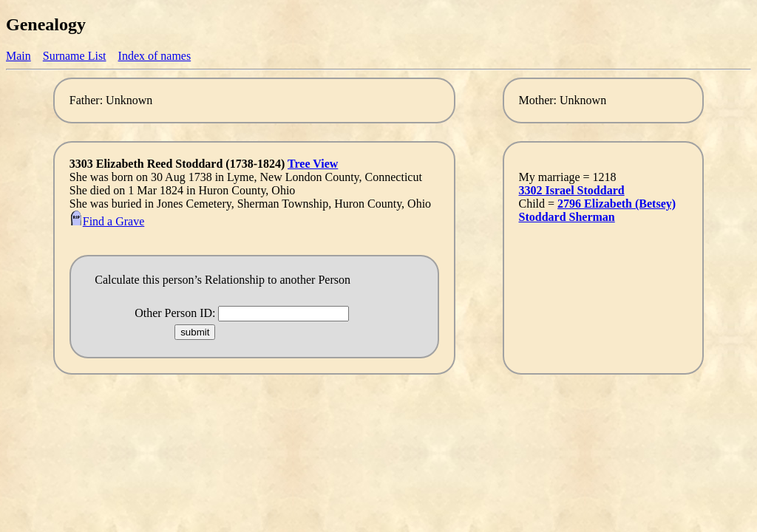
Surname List (75, 56)
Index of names (155, 56)
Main (18, 56)
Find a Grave (107, 221)
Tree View (313, 164)
